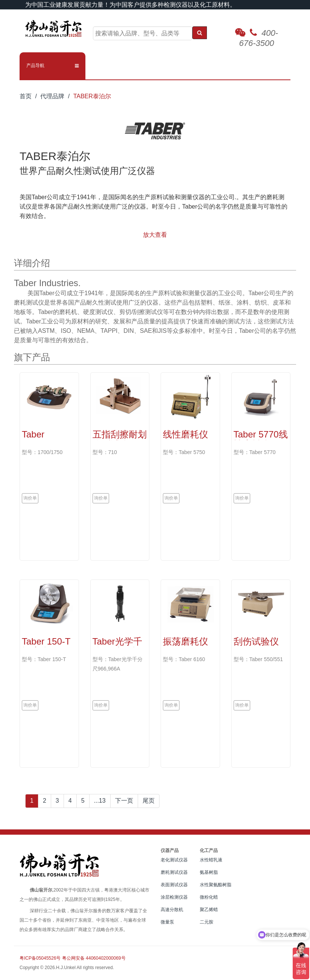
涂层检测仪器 (174, 897)
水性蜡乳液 (211, 860)
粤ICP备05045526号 (40, 958)
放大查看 (155, 235)
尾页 (149, 801)
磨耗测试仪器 (174, 872)
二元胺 (207, 922)
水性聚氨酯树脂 (216, 885)
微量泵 (167, 922)
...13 (100, 801)
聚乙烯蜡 (209, 910)
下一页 (124, 801)
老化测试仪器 (174, 860)
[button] (52, 66)
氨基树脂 (209, 872)
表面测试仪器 (174, 885)
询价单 (30, 498)
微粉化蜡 (209, 897)
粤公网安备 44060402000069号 (94, 958)
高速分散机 (172, 910)
